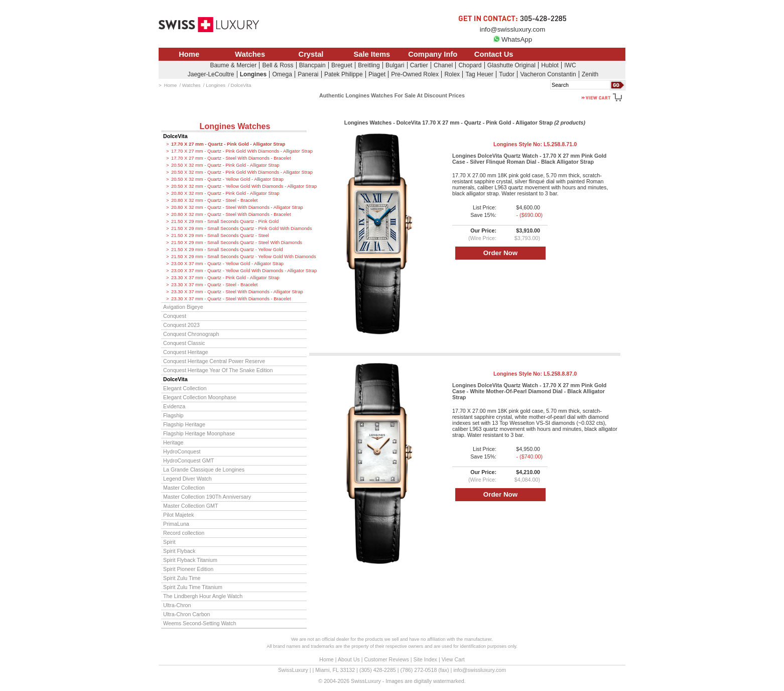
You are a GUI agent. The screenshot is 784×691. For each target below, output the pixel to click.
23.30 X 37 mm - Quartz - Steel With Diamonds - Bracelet (231, 299)
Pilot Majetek (178, 515)
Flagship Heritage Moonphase (199, 433)
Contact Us (494, 54)
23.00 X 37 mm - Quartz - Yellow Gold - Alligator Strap (227, 264)
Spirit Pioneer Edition (188, 569)
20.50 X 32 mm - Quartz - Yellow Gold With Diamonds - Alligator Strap (239, 186)
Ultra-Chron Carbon (187, 614)
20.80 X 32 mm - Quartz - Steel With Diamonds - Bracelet (231, 214)
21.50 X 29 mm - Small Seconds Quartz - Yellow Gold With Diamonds (239, 257)
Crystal (311, 54)
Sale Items (372, 54)
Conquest (175, 316)
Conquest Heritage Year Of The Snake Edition (218, 370)
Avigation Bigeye (183, 307)
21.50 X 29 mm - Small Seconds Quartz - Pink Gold (225, 221)
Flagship (173, 415)
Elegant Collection (185, 388)
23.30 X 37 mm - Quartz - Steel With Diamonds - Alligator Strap (237, 292)
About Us (349, 659)
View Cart (453, 659)
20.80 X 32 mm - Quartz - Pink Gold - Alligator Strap (225, 193)
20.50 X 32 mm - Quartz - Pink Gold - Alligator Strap (225, 165)
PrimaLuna (176, 524)
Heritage (173, 442)
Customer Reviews (386, 659)
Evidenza (174, 406)
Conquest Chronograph (191, 334)
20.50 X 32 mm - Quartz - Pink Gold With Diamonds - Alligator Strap (239, 172)
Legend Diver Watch (187, 479)
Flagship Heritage (184, 424)
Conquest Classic (184, 343)
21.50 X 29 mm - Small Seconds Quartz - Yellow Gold (227, 250)
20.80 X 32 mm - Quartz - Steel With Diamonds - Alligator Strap (237, 207)
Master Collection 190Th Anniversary (207, 497)
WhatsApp (512, 39)
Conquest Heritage (185, 352)
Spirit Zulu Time (182, 578)
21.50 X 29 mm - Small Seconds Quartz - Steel (220, 236)
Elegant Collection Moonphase (200, 397)
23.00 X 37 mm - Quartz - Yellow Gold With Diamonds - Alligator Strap (239, 271)
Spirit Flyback (179, 551)
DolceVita (175, 136)
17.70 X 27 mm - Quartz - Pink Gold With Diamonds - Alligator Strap (239, 151)
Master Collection (184, 488)
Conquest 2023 (181, 325)
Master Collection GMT (191, 506)
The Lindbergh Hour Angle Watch (203, 596)
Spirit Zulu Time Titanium (193, 587)
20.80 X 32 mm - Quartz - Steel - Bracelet (214, 200)
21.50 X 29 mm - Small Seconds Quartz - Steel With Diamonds (237, 243)
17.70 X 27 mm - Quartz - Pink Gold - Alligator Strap (228, 144)
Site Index (425, 659)
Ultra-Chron (177, 605)
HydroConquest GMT (188, 460)
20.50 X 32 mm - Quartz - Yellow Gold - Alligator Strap (227, 179)
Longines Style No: (535, 144)
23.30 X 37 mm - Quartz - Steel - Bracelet (214, 285)
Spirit (169, 542)
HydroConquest (182, 451)
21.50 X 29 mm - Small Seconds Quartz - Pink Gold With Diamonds (239, 228)
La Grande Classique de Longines (204, 470)
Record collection (184, 533)
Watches (250, 54)
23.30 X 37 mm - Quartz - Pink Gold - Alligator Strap (225, 278)
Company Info (433, 54)
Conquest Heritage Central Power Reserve (214, 361)
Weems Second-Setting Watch (200, 623)
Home (189, 54)
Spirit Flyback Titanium (190, 560)
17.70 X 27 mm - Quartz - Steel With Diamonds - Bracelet (231, 158)
